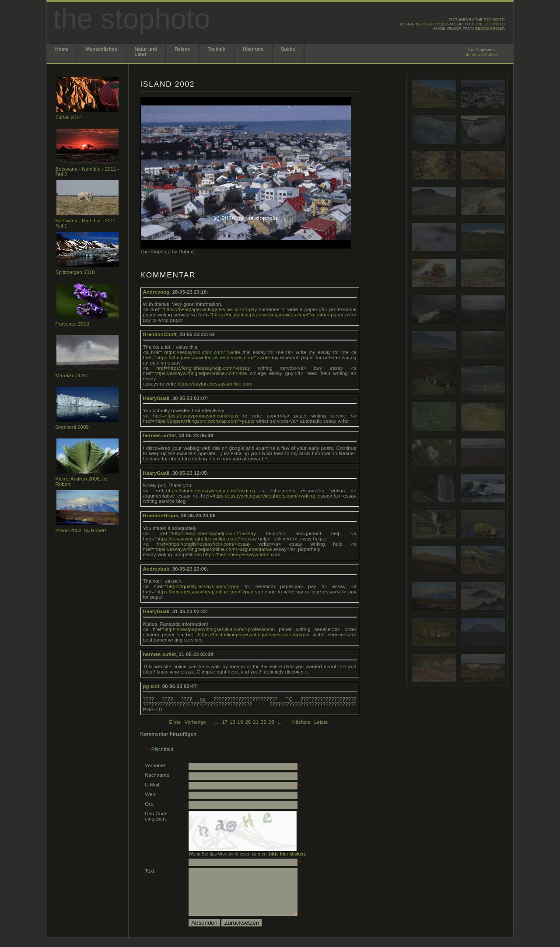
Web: (151, 794)
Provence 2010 (72, 324)
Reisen (182, 49)
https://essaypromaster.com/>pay (201, 416)
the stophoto (490, 20)
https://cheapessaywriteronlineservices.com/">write (213, 358)
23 (271, 722)
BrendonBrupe (161, 516)
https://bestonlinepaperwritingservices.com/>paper (254, 635)
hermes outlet (160, 435)
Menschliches (101, 49)
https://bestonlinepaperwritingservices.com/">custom (270, 315)
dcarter (431, 24)
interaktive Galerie (481, 54)
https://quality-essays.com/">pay (203, 586)
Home (62, 49)
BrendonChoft (160, 334)
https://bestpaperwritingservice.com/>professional (220, 629)
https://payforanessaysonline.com (215, 384)
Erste (175, 722)
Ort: (149, 804)
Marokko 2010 (72, 375)
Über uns (253, 49)
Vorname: (156, 765)
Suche (288, 49)
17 (225, 722)
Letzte (321, 722)
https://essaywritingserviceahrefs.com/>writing (264, 496)
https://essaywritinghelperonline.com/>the (201, 373)
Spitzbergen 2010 (75, 272)
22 (264, 722)
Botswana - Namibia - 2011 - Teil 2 (87, 172)
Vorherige (195, 722)
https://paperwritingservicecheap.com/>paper (205, 421)
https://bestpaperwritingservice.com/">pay (210, 309)
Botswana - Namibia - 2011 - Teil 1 (87, 223)
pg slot (151, 686)
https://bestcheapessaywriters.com (242, 554)
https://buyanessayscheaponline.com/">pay (205, 592)
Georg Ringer (490, 28)
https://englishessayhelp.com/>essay (209, 368)
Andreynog (156, 292)
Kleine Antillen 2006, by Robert (82, 481)
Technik (217, 49)
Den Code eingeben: (156, 816)
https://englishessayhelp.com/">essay (214, 533)
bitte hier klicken (287, 854)
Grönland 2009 (72, 427)
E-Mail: (153, 785)
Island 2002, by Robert (81, 530)
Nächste (302, 722)
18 (233, 722)
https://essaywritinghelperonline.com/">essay (206, 539)
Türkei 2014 (69, 117)
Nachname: (158, 775)
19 (240, 722)
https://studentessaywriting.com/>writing (211, 491)
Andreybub (156, 569)
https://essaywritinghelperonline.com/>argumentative (213, 549)
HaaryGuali (156, 398)
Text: (150, 871)
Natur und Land (146, 52)
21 (256, 722)
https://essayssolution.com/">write (202, 352)
